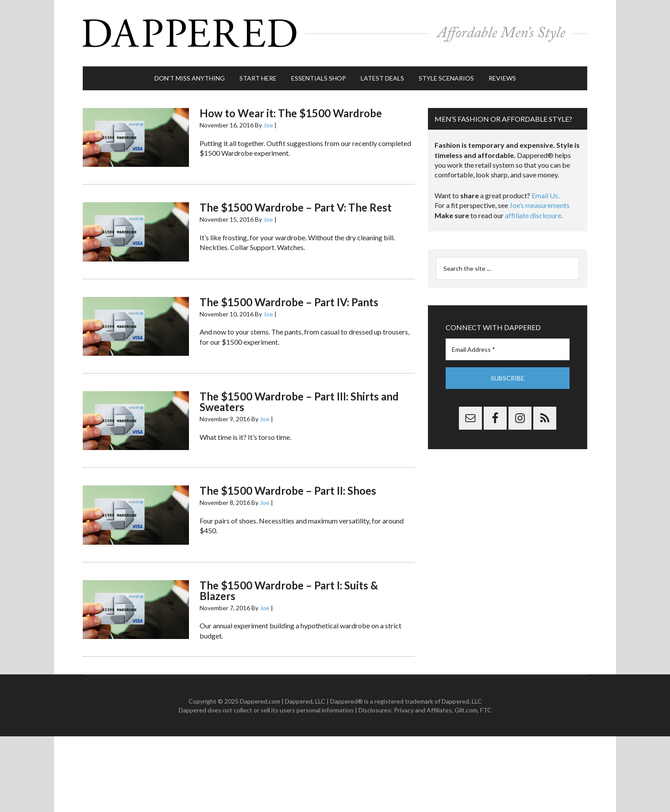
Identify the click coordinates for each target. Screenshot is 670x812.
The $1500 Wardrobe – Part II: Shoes (288, 491)
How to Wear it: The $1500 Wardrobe (291, 113)
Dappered (335, 33)
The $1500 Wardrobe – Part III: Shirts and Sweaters (299, 402)
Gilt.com (466, 710)
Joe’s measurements (539, 205)
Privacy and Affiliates (423, 710)
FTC (486, 710)
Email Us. (545, 195)
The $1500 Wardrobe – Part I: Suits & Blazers (289, 591)
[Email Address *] (508, 349)
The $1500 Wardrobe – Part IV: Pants (289, 302)
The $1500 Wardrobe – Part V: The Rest (296, 207)
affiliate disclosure (533, 215)
